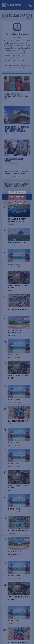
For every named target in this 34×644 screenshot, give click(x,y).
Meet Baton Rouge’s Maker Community (14, 160)
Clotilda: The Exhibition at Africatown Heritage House (17, 220)
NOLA (20, 164)
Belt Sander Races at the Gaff (18, 309)
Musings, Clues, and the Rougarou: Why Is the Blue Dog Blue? (16, 96)
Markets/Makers (15, 164)
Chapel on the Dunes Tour (16, 243)
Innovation (13, 101)
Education (18, 134)
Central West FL (24, 134)
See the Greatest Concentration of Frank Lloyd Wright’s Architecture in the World (17, 129)
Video (11, 176)
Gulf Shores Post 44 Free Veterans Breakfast (16, 332)
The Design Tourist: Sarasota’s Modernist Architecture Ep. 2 (16, 172)
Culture (18, 101)
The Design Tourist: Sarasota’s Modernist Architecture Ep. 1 (16, 185)
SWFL (20, 176)
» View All (28, 18)
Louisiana (22, 101)
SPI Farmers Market (14, 264)
